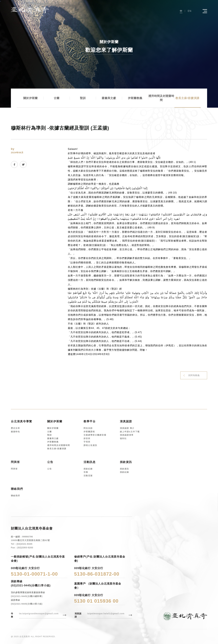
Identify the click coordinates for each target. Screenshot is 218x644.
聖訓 (83, 98)
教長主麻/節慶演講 (187, 98)
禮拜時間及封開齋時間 (161, 98)
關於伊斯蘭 (31, 98)
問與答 (14, 469)
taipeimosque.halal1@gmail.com (106, 614)
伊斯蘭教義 (135, 98)
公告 (50, 469)
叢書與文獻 (109, 98)
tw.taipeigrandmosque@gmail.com (39, 614)
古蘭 (57, 98)
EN (190, 11)
